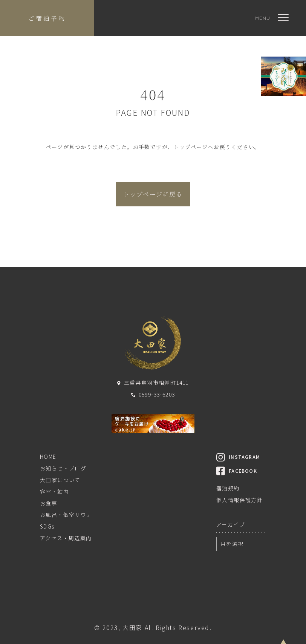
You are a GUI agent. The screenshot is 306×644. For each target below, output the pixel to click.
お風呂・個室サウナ (66, 515)
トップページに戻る (153, 194)
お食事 (49, 503)
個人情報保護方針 (239, 500)
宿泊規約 (228, 488)
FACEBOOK (237, 471)
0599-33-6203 (153, 394)
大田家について (60, 480)
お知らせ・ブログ (63, 468)
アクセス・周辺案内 (66, 538)
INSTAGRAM (238, 457)
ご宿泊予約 (47, 18)
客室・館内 (54, 492)
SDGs (47, 526)
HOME (48, 456)
